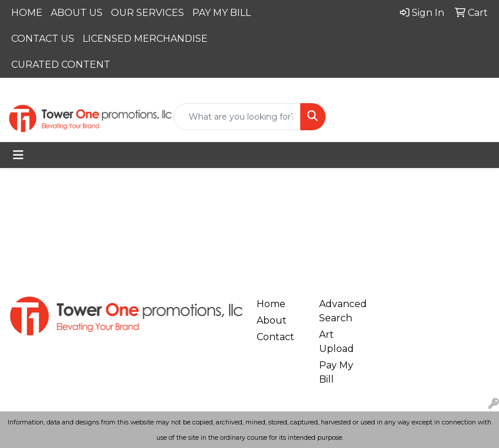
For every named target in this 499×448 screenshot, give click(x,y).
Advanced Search (343, 311)
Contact (275, 337)
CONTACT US (43, 39)
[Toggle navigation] (18, 155)
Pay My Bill (336, 372)
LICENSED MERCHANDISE (145, 39)
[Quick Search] (237, 117)
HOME (27, 13)
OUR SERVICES (147, 13)
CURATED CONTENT (61, 65)
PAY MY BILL (221, 13)
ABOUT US (77, 13)
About (272, 320)
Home (271, 304)
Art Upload (337, 342)
